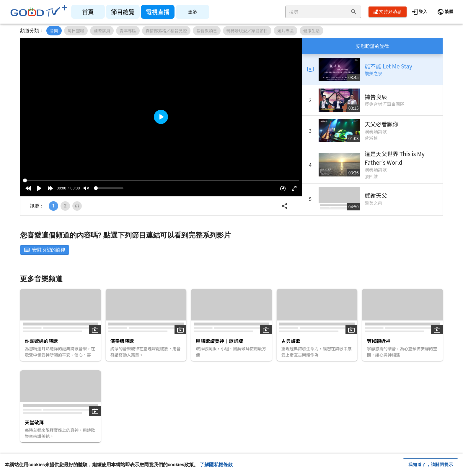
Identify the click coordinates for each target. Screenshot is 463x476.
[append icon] (354, 12)
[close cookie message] (431, 465)
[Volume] (109, 188)
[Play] (39, 188)
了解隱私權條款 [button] (216, 465)
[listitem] (88, 12)
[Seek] (161, 180)
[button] (445, 12)
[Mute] (86, 188)
